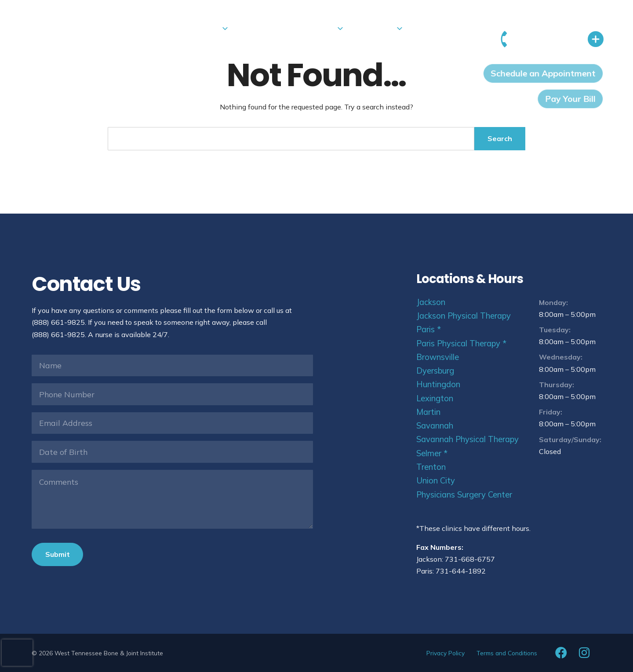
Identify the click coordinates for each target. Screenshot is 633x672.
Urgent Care (244, 39)
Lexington (435, 398)
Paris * (429, 329)
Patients (296, 39)
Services (182, 39)
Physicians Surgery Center (464, 495)
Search (500, 138)
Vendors (411, 39)
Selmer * (432, 453)
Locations (134, 39)
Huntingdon (438, 384)
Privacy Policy (446, 653)
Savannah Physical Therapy (467, 439)
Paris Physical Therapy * (461, 343)
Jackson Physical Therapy (464, 316)
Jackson (431, 302)
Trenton (431, 467)
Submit (58, 554)
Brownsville (438, 357)
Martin (428, 412)
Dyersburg (435, 371)
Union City (436, 481)
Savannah (435, 426)
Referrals (456, 39)
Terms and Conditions (507, 653)
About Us (354, 39)
